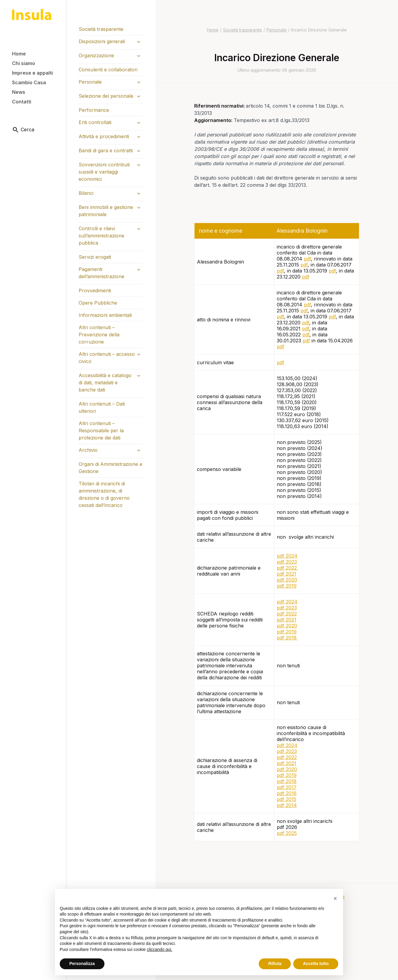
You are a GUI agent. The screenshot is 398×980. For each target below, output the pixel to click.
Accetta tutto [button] (316, 964)
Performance (94, 110)
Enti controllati (95, 122)
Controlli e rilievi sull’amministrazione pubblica (101, 236)
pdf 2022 (288, 568)
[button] (335, 898)
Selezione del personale (106, 96)
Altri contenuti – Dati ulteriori (102, 407)
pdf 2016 (287, 793)
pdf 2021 (286, 574)
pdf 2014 (287, 805)
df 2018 (289, 638)
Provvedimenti (95, 290)
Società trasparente (101, 29)
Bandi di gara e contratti (106, 150)
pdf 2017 (287, 787)
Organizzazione (96, 55)
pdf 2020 (287, 580)
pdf (307, 259)
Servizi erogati (95, 257)
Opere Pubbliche (98, 303)
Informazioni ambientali (105, 315)
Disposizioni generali (102, 41)
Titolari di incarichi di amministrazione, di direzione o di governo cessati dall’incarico (104, 494)
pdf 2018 (287, 781)
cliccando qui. (160, 949)
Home (213, 30)
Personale (90, 82)
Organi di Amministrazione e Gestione (110, 468)
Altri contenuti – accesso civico (107, 358)
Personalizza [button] (82, 964)
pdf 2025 (287, 833)
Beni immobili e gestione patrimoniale (106, 211)
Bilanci (86, 193)
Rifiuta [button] (275, 964)
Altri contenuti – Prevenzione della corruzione (99, 335)
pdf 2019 (287, 586)
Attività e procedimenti (104, 136)
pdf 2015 (286, 799)
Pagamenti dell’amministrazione (101, 273)
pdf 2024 (287, 556)
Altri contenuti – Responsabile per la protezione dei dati (101, 430)
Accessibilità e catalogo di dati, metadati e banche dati (105, 383)
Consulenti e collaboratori (108, 70)
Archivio (88, 450)
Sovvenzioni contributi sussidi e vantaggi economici (104, 172)
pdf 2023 (287, 562)
